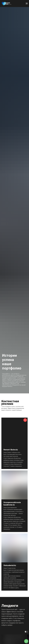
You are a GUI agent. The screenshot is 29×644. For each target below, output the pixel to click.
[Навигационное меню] (27, 4)
